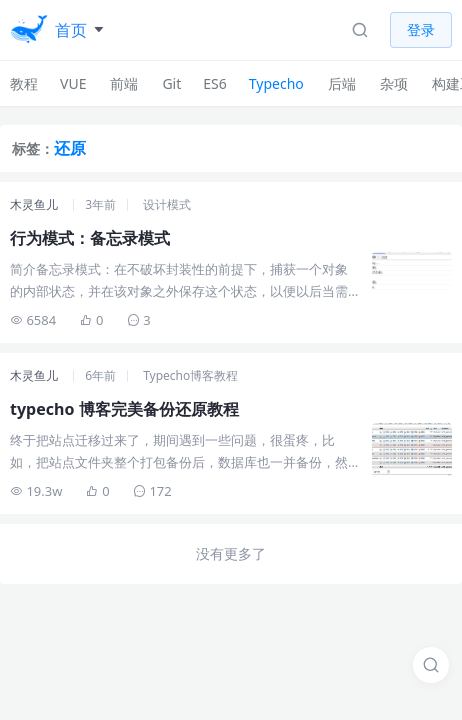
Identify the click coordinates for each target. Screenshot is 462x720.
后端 (342, 83)
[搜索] (431, 665)
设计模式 (167, 204)
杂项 (394, 83)
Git (171, 83)
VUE (73, 83)
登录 (421, 29)
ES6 (214, 83)
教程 (24, 83)
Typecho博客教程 (190, 375)
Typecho (276, 83)
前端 (124, 83)
